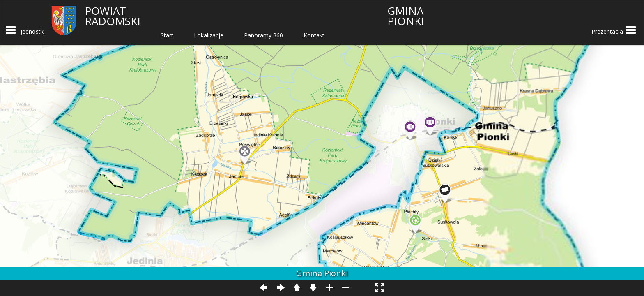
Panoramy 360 (263, 35)
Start (167, 35)
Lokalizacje (209, 35)
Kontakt (314, 35)
